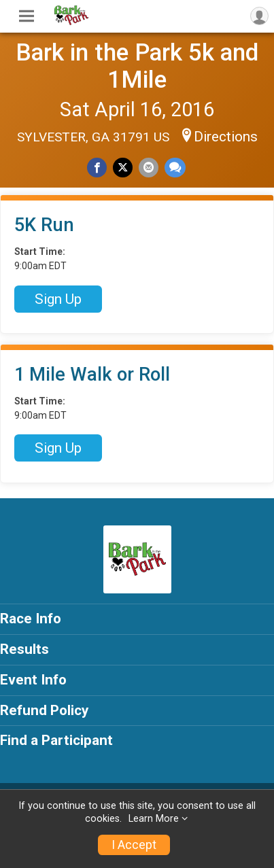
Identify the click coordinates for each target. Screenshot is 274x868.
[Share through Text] (175, 168)
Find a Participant (56, 740)
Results (24, 649)
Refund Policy (44, 710)
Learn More (154, 819)
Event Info (33, 680)
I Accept (134, 845)
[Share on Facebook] (97, 168)
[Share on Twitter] (123, 168)
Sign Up (58, 299)
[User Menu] (259, 16)
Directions (226, 137)
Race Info (31, 619)
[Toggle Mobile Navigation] (27, 16)
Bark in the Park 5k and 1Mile (137, 66)
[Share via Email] (149, 168)
